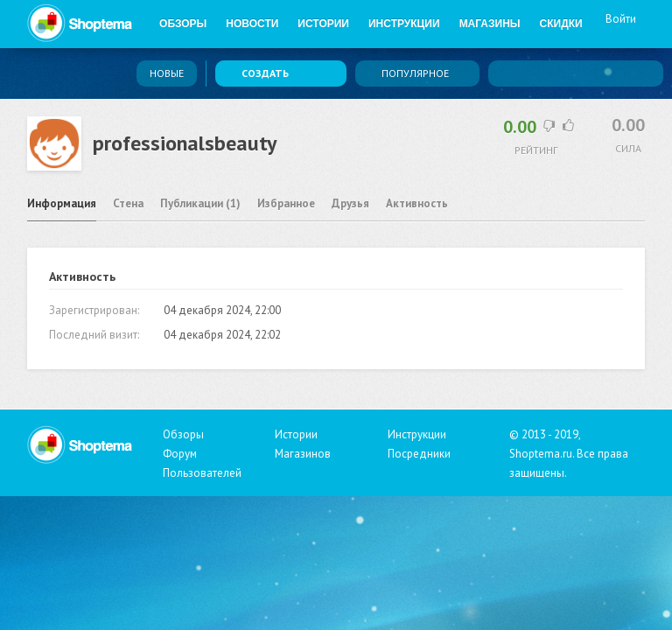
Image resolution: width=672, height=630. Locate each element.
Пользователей (202, 473)
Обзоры (183, 24)
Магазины (490, 24)
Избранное (286, 203)
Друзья (350, 203)
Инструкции (404, 24)
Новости (252, 24)
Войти (621, 24)
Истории (323, 24)
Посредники (419, 454)
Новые (167, 73)
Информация (62, 203)
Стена (128, 203)
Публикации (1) (200, 203)
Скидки (561, 24)
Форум (180, 454)
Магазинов (303, 454)
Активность (417, 203)
